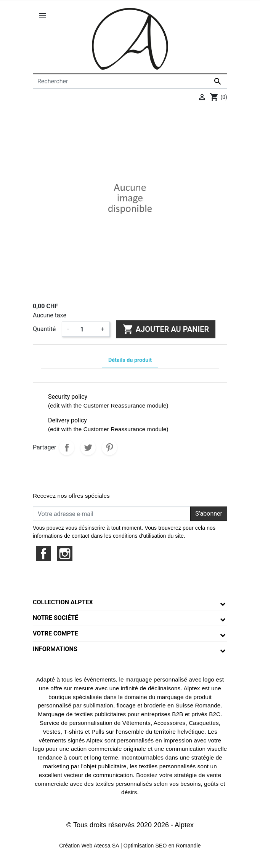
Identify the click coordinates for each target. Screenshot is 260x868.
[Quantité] (85, 329)
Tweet (88, 448)
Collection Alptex (63, 602)
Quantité (44, 329)
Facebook (43, 554)
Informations (55, 649)
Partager (67, 448)
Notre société (55, 618)
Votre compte (55, 633)
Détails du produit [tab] (130, 360)
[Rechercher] (130, 81)
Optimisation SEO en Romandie (162, 846)
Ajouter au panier (166, 329)
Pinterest (109, 448)
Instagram (65, 554)
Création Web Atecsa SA (89, 846)
